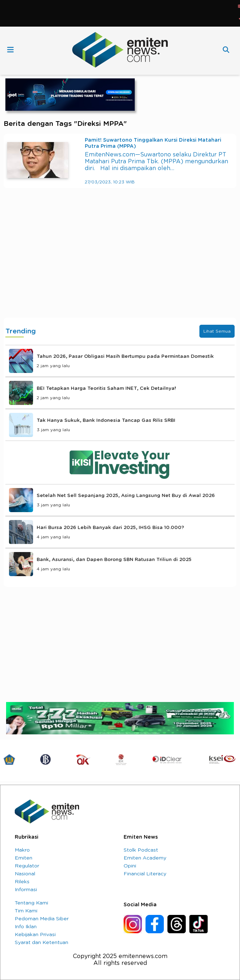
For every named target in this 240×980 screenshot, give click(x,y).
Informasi (26, 890)
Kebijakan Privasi (35, 935)
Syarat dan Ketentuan (41, 943)
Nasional (25, 874)
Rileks (22, 882)
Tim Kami (26, 911)
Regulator (27, 866)
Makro (22, 850)
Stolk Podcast (141, 850)
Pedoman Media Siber (42, 919)
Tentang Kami (31, 903)
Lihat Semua (217, 331)
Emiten (24, 858)
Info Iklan (26, 927)
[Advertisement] (120, 260)
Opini (130, 866)
